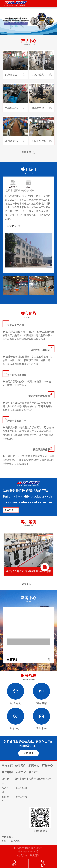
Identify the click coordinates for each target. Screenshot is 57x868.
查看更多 (12, 226)
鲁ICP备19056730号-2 (29, 852)
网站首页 (7, 766)
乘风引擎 (16, 841)
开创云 (5, 841)
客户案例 (7, 772)
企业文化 (21, 772)
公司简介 (21, 766)
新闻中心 (34, 766)
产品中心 (47, 766)
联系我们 (34, 772)
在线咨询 (29, 753)
